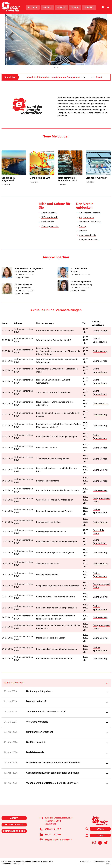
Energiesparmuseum (88, 240)
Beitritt (33, 7)
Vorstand (83, 231)
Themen (47, 7)
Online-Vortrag (101, 330)
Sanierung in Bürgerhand (8, 179)
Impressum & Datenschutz (13, 862)
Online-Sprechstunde (100, 340)
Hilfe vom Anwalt (49, 217)
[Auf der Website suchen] (108, 7)
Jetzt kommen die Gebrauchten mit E (67, 179)
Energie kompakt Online (102, 499)
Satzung (83, 226)
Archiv (14, 817)
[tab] (56, 681)
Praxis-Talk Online (99, 531)
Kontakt (89, 7)
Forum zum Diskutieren (90, 222)
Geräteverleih (48, 222)
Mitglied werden (86, 217)
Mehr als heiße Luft (40, 178)
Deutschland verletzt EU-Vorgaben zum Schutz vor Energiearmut (59, 77)
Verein (75, 7)
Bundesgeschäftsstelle (90, 213)
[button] (11, 37)
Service (61, 7)
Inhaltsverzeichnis (87, 235)
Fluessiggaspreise (50, 226)
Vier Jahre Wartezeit (97, 178)
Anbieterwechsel (49, 213)
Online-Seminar (101, 403)
